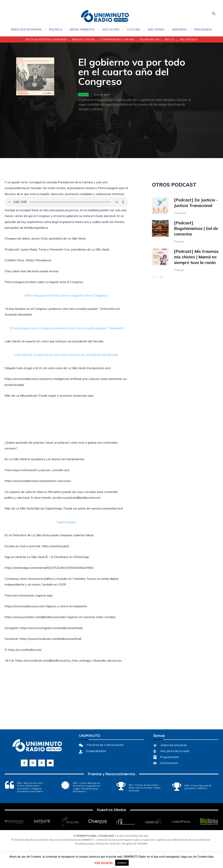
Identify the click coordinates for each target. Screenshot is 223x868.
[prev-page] (154, 278)
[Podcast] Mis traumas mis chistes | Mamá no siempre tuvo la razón (196, 257)
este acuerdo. (104, 863)
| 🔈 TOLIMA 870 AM (146, 40)
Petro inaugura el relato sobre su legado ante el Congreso (66, 295)
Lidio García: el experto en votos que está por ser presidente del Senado (66, 355)
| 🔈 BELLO (166, 40)
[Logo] (105, 16)
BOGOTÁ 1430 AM (83, 40)
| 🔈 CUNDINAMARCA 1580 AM (114, 40)
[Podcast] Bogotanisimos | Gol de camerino (196, 228)
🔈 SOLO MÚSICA (187, 40)
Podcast (83, 95)
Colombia (180, 213)
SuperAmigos (66, 522)
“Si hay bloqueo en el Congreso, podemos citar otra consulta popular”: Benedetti (66, 328)
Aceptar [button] (122, 863)
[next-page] (161, 278)
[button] (214, 14)
